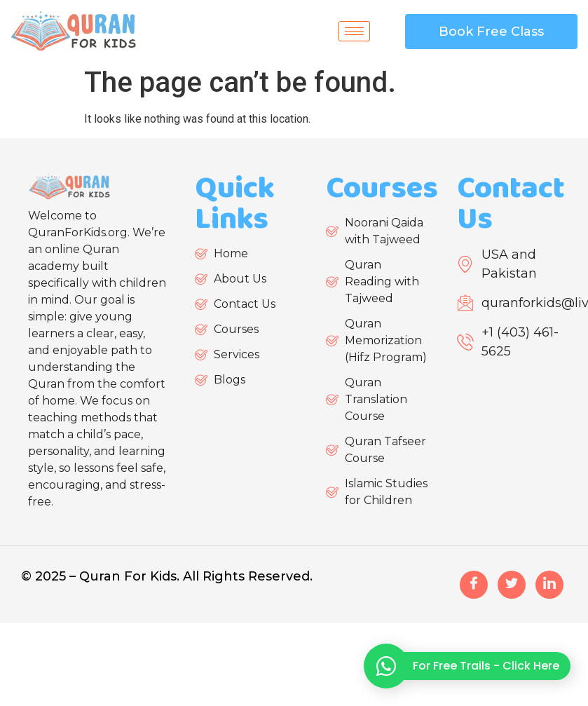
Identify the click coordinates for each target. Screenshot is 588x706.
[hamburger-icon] (354, 31)
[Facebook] (474, 585)
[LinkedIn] (549, 585)
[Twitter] (512, 585)
